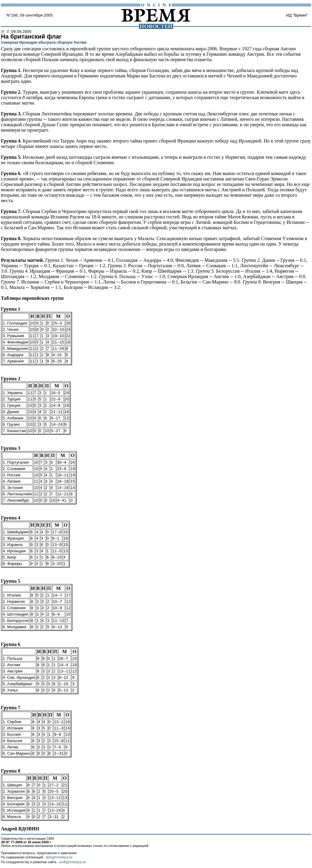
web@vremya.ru (72, 862)
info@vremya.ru (59, 857)
